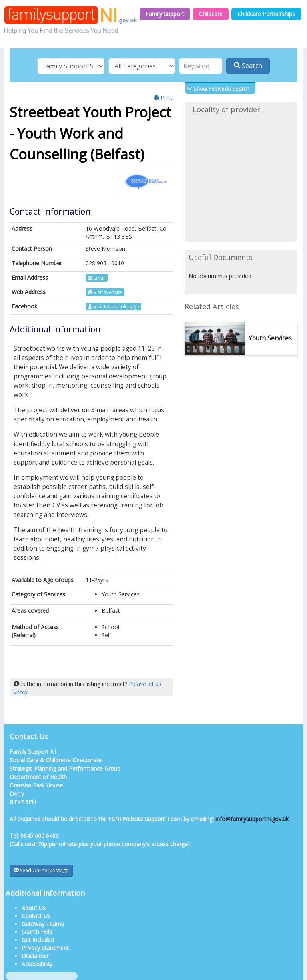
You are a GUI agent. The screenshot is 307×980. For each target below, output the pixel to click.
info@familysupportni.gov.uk (252, 819)
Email (97, 278)
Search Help (37, 932)
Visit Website (105, 292)
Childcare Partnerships (266, 14)
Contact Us (36, 916)
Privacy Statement (45, 948)
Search (248, 66)
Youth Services (270, 338)
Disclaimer (35, 956)
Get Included (38, 940)
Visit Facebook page (113, 307)
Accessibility (37, 964)
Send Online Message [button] (41, 870)
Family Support (165, 14)
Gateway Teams (43, 924)
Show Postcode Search (221, 89)
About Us (34, 908)
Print (163, 98)
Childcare (211, 14)
